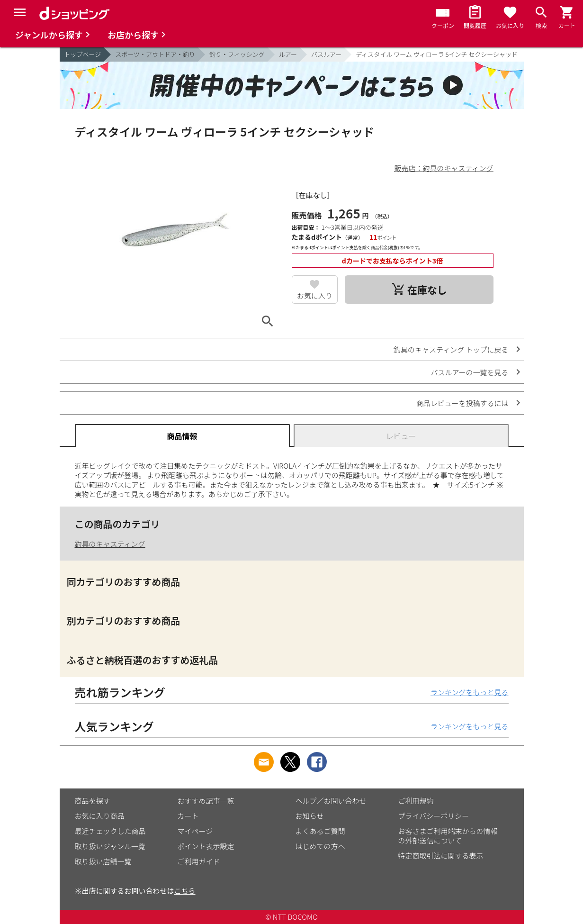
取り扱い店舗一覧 (103, 861)
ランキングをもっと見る (470, 692)
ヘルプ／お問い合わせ (331, 801)
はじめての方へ (320, 846)
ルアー (288, 54)
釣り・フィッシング (237, 54)
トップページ (83, 54)
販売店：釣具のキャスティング (444, 168)
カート (188, 816)
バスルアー (326, 54)
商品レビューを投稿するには (462, 403)
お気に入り (315, 295)
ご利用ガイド (199, 861)
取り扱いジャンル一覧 (110, 846)
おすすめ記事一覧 (206, 801)
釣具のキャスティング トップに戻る (451, 349)
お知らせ (310, 816)
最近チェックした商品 (110, 831)
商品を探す (93, 801)
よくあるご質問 (320, 831)
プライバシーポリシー (434, 816)
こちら (185, 891)
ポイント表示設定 (206, 846)
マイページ (195, 831)
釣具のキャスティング (110, 544)
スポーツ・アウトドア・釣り (155, 54)
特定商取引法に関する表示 (441, 856)
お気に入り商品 (100, 816)
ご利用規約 (416, 801)
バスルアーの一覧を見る (469, 372)
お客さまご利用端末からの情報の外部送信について (448, 836)
